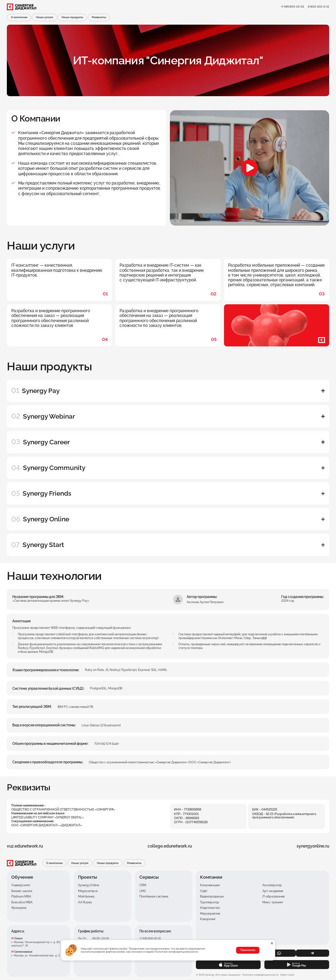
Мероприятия (210, 914)
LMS (142, 891)
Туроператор (210, 902)
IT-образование (273, 896)
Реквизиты (99, 17)
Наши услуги (45, 17)
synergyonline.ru (313, 846)
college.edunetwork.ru (170, 846)
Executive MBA (22, 902)
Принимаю (248, 950)
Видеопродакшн (212, 896)
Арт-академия (273, 891)
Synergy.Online (89, 885)
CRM (143, 885)
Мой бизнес (86, 896)
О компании (19, 17)
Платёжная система (154, 896)
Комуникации (210, 885)
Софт (204, 891)
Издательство (210, 908)
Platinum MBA (21, 896)
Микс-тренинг (273, 902)
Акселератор (272, 885)
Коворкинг (208, 919)
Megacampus (88, 891)
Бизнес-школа (22, 891)
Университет (21, 885)
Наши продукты (72, 17)
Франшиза (19, 908)
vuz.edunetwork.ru (25, 846)
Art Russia (85, 902)
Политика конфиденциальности (260, 975)
